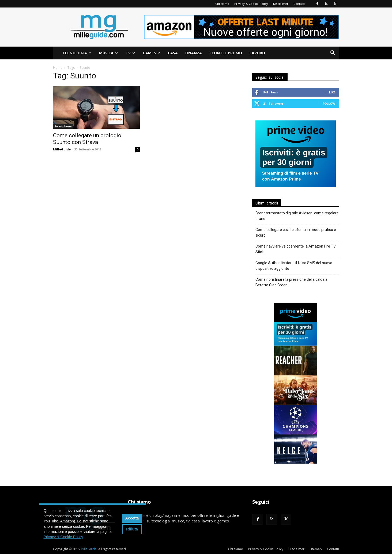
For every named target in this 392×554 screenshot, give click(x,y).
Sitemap (316, 549)
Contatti (299, 4)
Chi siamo (222, 4)
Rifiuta (132, 529)
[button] (333, 53)
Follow (329, 103)
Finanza (194, 53)
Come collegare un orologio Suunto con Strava (87, 139)
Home (58, 68)
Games (151, 53)
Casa (173, 53)
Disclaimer (281, 4)
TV (130, 53)
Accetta (132, 518)
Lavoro (257, 53)
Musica (108, 53)
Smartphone (63, 126)
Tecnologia (77, 53)
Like (332, 92)
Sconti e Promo (226, 53)
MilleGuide (62, 149)
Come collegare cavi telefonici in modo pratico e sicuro (296, 232)
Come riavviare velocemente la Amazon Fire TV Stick (296, 249)
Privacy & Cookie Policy (251, 4)
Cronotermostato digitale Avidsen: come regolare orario (297, 216)
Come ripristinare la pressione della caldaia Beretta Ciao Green (291, 282)
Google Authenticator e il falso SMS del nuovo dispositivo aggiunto (294, 266)
